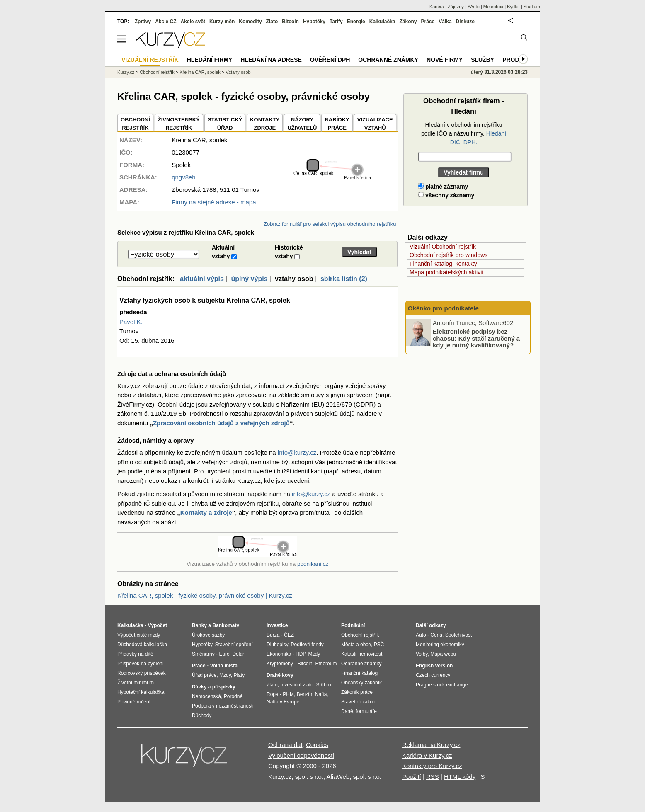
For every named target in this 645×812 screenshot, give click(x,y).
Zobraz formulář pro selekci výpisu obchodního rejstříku (330, 224)
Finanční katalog (359, 673)
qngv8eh (184, 177)
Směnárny (203, 654)
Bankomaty (226, 625)
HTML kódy (460, 777)
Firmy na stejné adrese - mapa (214, 202)
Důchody (202, 715)
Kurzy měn (222, 22)
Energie (356, 22)
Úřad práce (204, 675)
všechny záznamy (446, 195)
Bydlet (513, 7)
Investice (277, 625)
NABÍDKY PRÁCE (337, 124)
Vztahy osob (238, 72)
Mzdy (225, 675)
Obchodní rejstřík (157, 72)
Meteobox (493, 7)
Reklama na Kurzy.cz (431, 745)
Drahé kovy (280, 675)
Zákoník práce (357, 692)
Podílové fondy (307, 645)
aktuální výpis (202, 279)
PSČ (379, 645)
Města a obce (356, 645)
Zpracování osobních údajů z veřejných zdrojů (221, 423)
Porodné (233, 696)
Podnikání (353, 625)
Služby (483, 60)
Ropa (273, 694)
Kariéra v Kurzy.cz (427, 755)
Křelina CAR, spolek (200, 72)
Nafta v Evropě (283, 702)
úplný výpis (249, 279)
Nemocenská (206, 696)
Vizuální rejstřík (150, 60)
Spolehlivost (459, 635)
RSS (433, 777)
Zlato (272, 22)
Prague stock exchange (442, 685)
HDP (301, 654)
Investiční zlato (297, 685)
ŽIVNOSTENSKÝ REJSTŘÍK (179, 124)
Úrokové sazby (208, 635)
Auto (421, 635)
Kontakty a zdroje (206, 513)
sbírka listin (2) (344, 279)
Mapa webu (443, 654)
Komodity (250, 22)
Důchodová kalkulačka (142, 645)
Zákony (408, 22)
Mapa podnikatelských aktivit (446, 272)
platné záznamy (443, 187)
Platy (239, 675)
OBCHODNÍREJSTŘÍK (135, 124)
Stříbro (323, 685)
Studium (532, 7)
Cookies (317, 745)
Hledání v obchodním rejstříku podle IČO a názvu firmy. (464, 133)
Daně (347, 711)
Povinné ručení (134, 702)
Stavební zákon (358, 702)
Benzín (304, 694)
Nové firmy (445, 60)
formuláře (366, 711)
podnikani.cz (313, 564)
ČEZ (289, 635)
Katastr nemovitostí (363, 654)
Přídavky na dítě (135, 654)
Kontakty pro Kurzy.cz (432, 766)
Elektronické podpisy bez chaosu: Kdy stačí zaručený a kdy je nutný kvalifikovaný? (476, 338)
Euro (224, 654)
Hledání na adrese (271, 60)
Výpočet (157, 625)
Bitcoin (290, 22)
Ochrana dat (285, 745)
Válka (445, 22)
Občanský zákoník (361, 683)
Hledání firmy (210, 60)
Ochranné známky (388, 60)
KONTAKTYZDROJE (265, 124)
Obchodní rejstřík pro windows (449, 255)
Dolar (238, 654)
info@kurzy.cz (297, 452)
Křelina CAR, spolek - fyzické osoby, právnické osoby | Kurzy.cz (205, 595)
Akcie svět (193, 22)
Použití (412, 777)
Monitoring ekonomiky (440, 645)
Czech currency (433, 675)
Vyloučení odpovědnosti (301, 755)
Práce (428, 22)
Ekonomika (279, 654)
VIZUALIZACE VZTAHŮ (375, 124)
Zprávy (143, 22)
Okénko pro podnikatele (443, 308)
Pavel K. (131, 322)
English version (434, 666)
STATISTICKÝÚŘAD (225, 124)
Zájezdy (456, 7)
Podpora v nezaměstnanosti (223, 706)
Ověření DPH (330, 60)
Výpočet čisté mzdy (139, 635)
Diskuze (465, 22)
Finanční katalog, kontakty (443, 264)
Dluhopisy (277, 645)
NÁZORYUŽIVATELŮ (302, 124)
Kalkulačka (382, 22)
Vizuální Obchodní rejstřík (443, 247)
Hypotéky (314, 22)
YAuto (474, 7)
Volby (422, 654)
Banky (199, 625)
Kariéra (437, 7)
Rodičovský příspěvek (142, 673)
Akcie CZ (166, 22)
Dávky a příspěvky (214, 687)
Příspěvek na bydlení (141, 664)
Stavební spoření (234, 645)
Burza (273, 635)
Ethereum (326, 664)
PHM (288, 694)
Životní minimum (136, 683)
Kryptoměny (280, 664)
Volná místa (223, 666)
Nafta (321, 694)
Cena (436, 635)
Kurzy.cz (126, 72)
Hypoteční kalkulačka (141, 692)
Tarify (336, 22)
